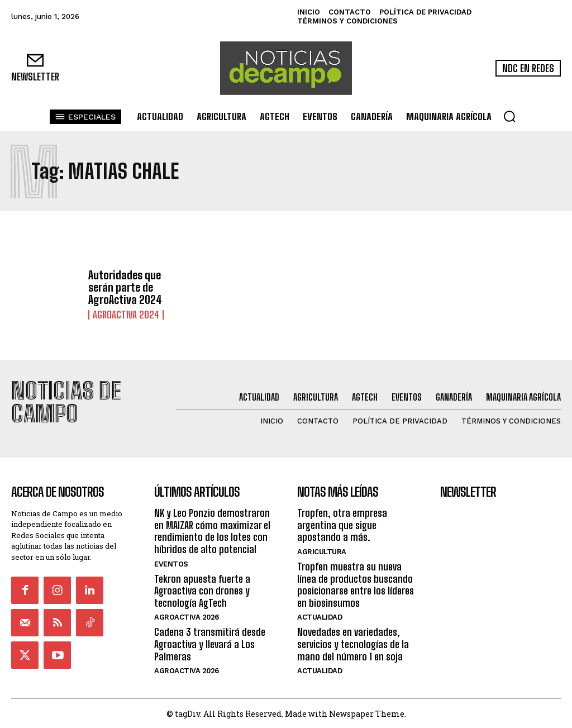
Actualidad (320, 615)
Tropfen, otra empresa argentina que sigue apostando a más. (342, 523)
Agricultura (322, 549)
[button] (509, 116)
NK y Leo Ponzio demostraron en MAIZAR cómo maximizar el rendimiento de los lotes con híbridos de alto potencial (212, 529)
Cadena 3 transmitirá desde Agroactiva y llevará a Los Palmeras (210, 642)
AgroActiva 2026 (187, 615)
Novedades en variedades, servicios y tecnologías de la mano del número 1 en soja (353, 642)
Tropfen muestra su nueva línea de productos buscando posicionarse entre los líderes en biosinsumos (356, 582)
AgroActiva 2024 (122, 315)
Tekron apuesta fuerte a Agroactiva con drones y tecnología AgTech (202, 588)
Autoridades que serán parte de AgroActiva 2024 (125, 288)
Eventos (171, 561)
